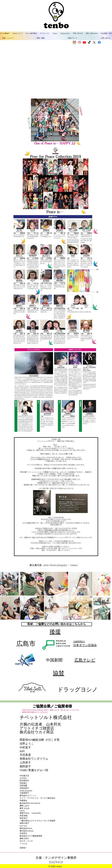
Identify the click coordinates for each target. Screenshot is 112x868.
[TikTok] (89, 42)
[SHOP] (74, 42)
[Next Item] (107, 596)
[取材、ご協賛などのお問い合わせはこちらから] (57, 624)
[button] (18, 33)
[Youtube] (84, 42)
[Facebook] (99, 42)
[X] (94, 42)
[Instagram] (79, 42)
